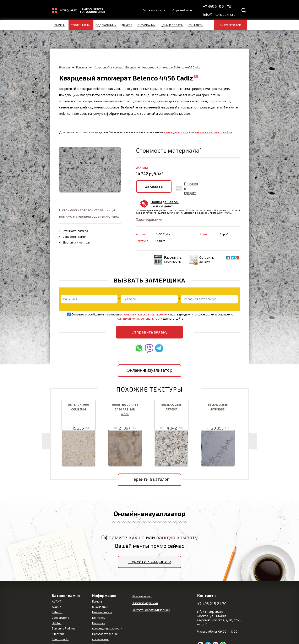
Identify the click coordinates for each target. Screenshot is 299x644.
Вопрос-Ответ (102, 634)
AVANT (57, 591)
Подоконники (106, 25)
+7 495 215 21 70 (217, 7)
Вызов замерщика (154, 10)
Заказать (152, 186)
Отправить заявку (150, 321)
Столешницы (80, 25)
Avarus (57, 596)
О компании (146, 25)
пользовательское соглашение (145, 304)
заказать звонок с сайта (213, 132)
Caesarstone (61, 607)
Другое (127, 25)
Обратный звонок (184, 10)
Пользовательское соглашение (105, 626)
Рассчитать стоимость (173, 249)
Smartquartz (60, 629)
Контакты (196, 25)
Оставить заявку (207, 249)
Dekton (57, 613)
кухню (137, 527)
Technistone (60, 634)
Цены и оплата (172, 25)
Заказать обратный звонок (151, 599)
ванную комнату (177, 527)
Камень (60, 25)
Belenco (57, 602)
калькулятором (176, 132)
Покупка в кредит (188, 188)
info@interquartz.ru (219, 14)
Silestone (58, 623)
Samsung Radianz (64, 618)
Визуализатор (230, 25)
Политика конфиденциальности (107, 615)
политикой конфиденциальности (139, 308)
